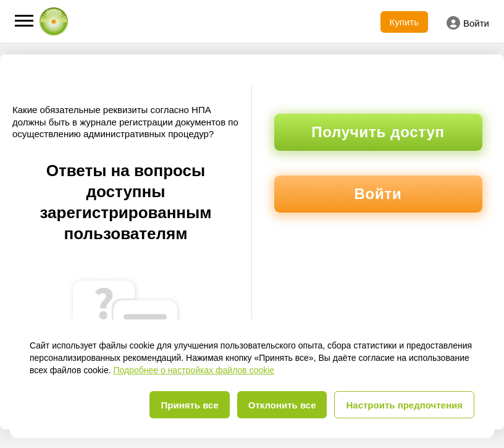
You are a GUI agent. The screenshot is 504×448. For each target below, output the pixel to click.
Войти (468, 23)
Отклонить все (282, 405)
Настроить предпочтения (404, 405)
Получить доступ (378, 132)
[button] (24, 21)
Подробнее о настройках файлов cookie (194, 370)
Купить (404, 22)
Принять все (189, 405)
